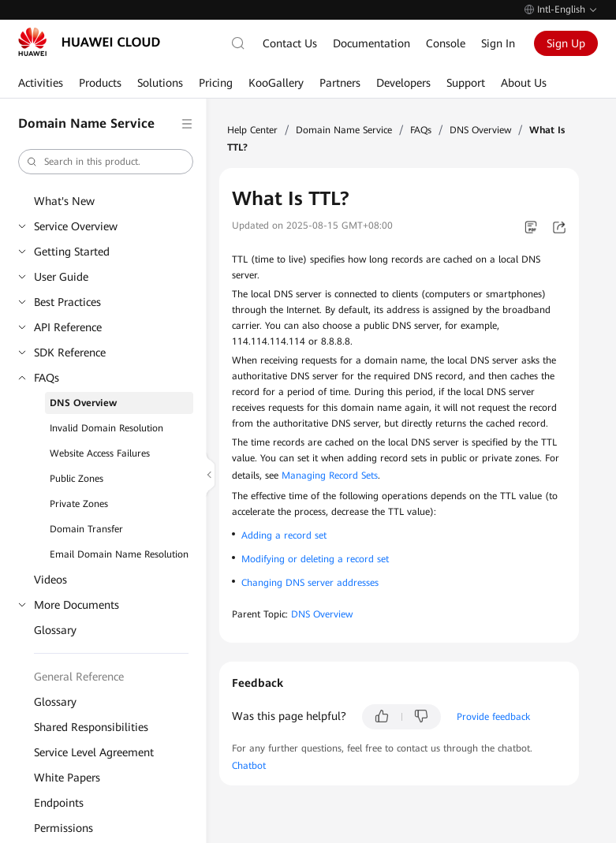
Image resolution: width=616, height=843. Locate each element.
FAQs (47, 378)
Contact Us (290, 43)
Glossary (55, 630)
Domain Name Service (344, 130)
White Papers (67, 778)
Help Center (252, 130)
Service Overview (76, 226)
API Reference (68, 327)
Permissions (63, 828)
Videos (50, 580)
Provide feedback (493, 717)
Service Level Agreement (94, 752)
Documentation (371, 43)
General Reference (79, 677)
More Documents (77, 605)
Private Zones (79, 504)
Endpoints (59, 803)
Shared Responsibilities (91, 727)
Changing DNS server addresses (310, 583)
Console (446, 43)
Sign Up (566, 43)
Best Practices (67, 302)
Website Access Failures (100, 453)
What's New (64, 201)
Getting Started (72, 252)
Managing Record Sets (330, 476)
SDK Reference (70, 352)
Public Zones (77, 479)
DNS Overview (83, 403)
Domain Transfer (86, 529)
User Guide (61, 277)
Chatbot (249, 766)
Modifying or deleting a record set (315, 559)
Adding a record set (284, 535)
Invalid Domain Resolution (106, 428)
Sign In (498, 43)
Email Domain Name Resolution (119, 554)
